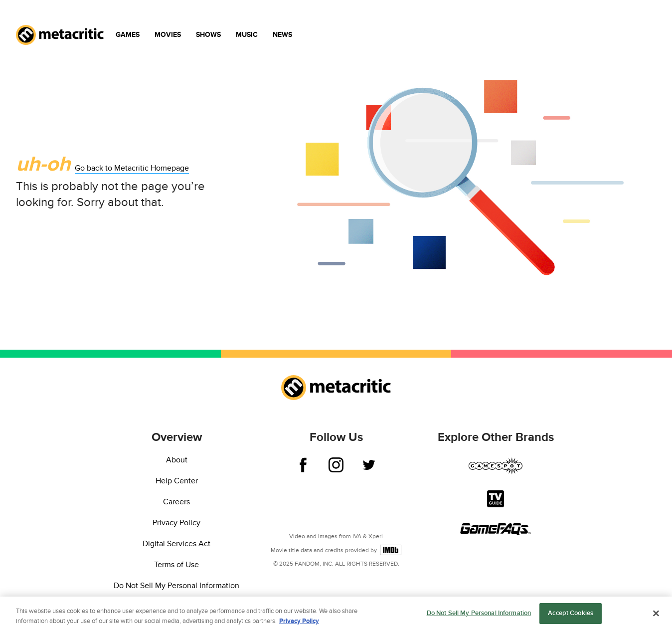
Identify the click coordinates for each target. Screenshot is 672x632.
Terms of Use (176, 565)
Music (247, 35)
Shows (208, 35)
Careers (176, 502)
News (282, 35)
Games (128, 35)
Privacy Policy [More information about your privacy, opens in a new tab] (299, 622)
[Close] (656, 614)
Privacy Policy (176, 523)
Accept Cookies (571, 614)
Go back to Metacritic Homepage (132, 168)
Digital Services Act (176, 544)
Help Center (177, 481)
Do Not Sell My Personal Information (176, 586)
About (177, 460)
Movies (168, 35)
